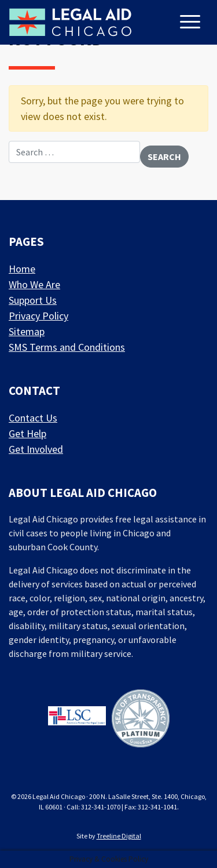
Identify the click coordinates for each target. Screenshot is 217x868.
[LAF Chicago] (70, 22)
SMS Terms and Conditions (67, 347)
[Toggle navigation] (192, 23)
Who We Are (34, 284)
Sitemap (27, 331)
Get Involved (36, 449)
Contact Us (33, 418)
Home (22, 269)
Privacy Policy (38, 316)
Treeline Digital (119, 836)
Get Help (27, 433)
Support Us (33, 300)
